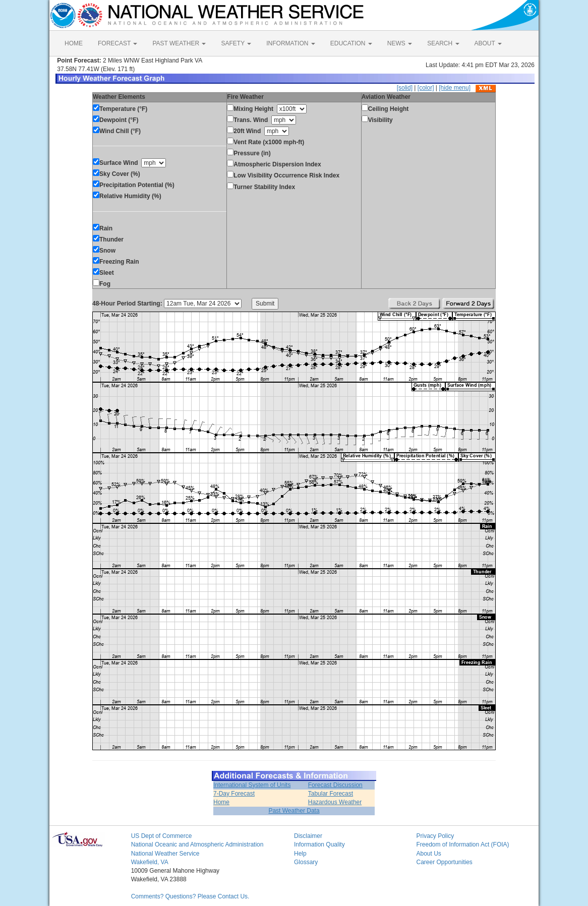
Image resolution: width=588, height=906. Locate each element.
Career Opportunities (444, 862)
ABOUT (488, 43)
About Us (428, 854)
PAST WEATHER (179, 43)
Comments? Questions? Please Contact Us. (190, 896)
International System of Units (252, 785)
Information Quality (319, 844)
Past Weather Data (294, 811)
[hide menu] (455, 88)
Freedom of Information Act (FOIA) (462, 844)
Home (221, 802)
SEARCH (443, 43)
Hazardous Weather (335, 802)
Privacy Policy (435, 836)
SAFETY (236, 43)
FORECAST (117, 43)
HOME (74, 43)
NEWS (400, 43)
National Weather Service (165, 854)
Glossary (306, 862)
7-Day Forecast (234, 794)
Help (300, 854)
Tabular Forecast (331, 794)
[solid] (405, 88)
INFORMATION (290, 43)
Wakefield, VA (150, 862)
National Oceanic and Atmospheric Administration (197, 844)
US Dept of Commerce (162, 836)
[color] (426, 88)
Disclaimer (308, 836)
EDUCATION (351, 43)
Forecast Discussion (335, 785)
